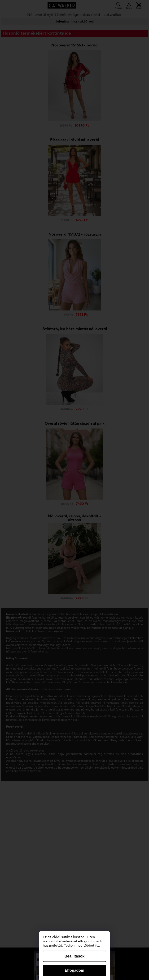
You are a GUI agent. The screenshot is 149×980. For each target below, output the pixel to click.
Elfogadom (75, 970)
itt (97, 946)
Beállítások (74, 956)
